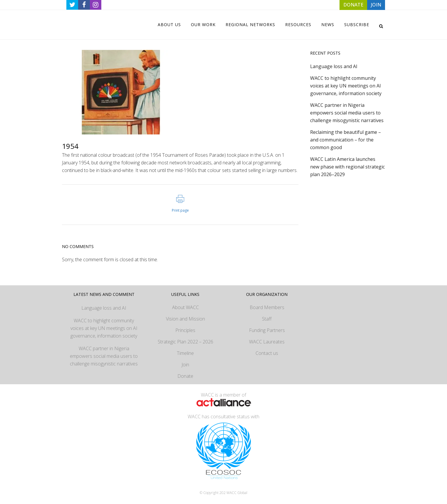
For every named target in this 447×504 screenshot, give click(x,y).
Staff (267, 319)
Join (185, 365)
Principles (185, 330)
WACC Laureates (267, 342)
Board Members (267, 307)
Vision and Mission (185, 319)
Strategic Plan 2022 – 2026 (185, 342)
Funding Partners (267, 330)
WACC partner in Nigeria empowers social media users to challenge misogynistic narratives (347, 113)
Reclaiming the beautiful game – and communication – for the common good (346, 140)
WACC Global (237, 493)
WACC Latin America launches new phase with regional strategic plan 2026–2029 (347, 167)
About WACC (185, 307)
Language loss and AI (334, 66)
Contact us (267, 353)
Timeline (185, 353)
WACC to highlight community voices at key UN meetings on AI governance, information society (346, 86)
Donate (185, 376)
